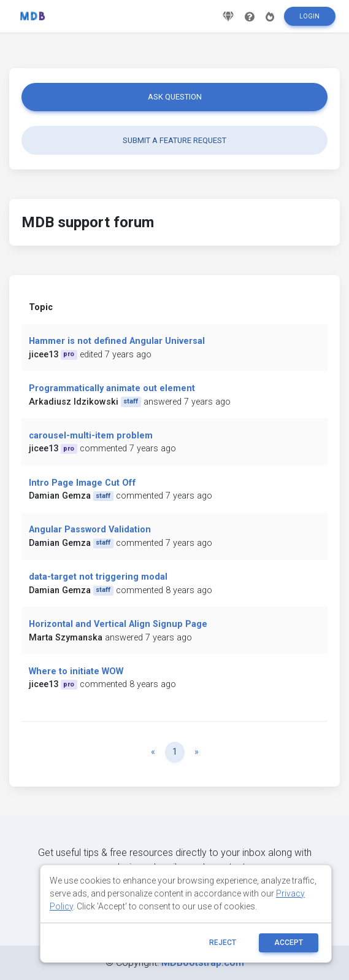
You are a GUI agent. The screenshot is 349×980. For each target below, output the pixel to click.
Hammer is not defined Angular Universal (117, 341)
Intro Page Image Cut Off (82, 483)
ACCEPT (289, 943)
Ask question (175, 97)
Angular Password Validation (90, 530)
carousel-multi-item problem (91, 436)
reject (223, 943)
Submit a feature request (174, 140)
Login (309, 16)
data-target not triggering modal (98, 577)
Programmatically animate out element (112, 388)
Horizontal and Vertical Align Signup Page (118, 624)
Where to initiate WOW (76, 671)
